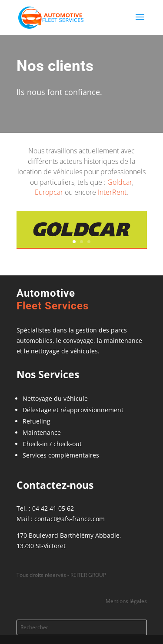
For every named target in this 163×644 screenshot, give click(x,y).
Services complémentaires (61, 455)
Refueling (37, 421)
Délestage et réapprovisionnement (73, 410)
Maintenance (42, 432)
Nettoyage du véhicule (55, 398)
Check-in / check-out (52, 444)
